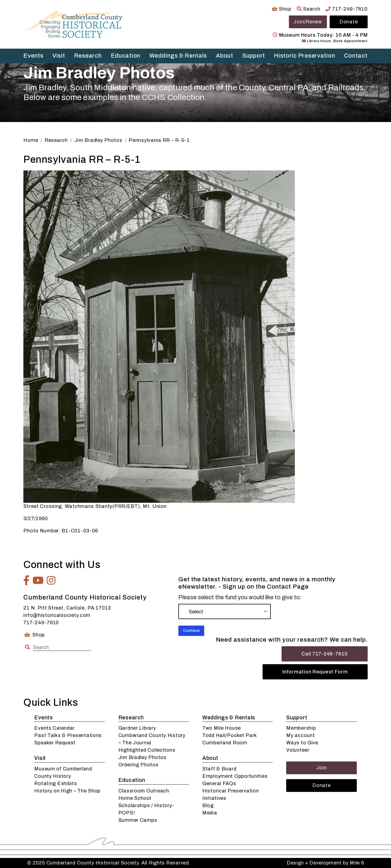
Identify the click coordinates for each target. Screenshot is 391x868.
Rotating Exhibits (56, 783)
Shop (281, 9)
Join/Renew (308, 22)
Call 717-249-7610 (324, 654)
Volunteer (298, 750)
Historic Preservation (305, 56)
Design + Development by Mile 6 (325, 863)
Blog (208, 805)
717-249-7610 (346, 9)
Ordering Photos (138, 765)
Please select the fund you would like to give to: (240, 597)
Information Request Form (315, 672)
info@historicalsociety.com (57, 615)
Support (254, 56)
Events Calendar (54, 728)
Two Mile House (222, 728)
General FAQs (219, 783)
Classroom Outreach (144, 791)
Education (126, 56)
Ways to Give (302, 743)
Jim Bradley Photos (142, 757)
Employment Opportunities (235, 776)
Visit (59, 56)
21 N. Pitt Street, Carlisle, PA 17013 (67, 608)
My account (300, 735)
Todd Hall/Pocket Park (230, 735)
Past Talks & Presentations (68, 735)
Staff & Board (219, 769)
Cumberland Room (225, 743)
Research (88, 56)
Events (33, 56)
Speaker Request (55, 743)
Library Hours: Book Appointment (335, 41)
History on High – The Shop (67, 791)
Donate (349, 22)
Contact (356, 56)
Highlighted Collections (147, 750)
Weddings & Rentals (178, 56)
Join (322, 768)
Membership (301, 728)
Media (210, 813)
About (225, 56)
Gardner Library (137, 728)
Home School (135, 798)
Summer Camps (138, 820)
